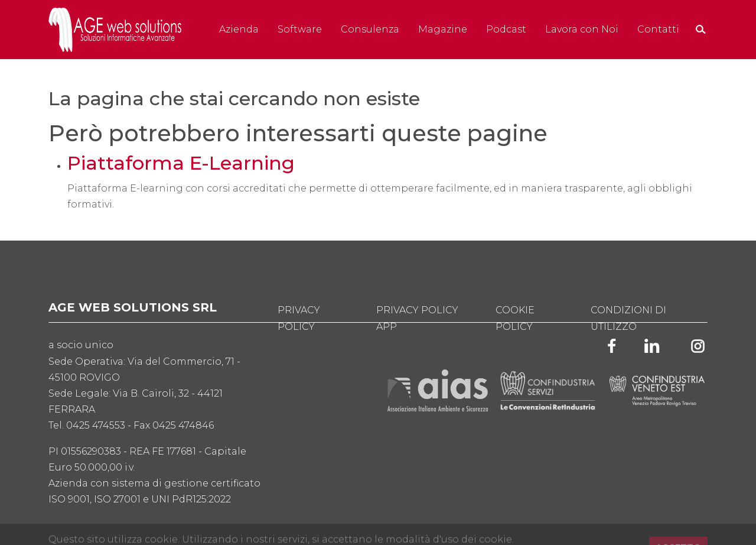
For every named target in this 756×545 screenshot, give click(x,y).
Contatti (658, 29)
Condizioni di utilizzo (628, 318)
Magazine (443, 29)
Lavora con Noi (582, 29)
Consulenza (370, 29)
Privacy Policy (299, 318)
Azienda (239, 29)
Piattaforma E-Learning (181, 163)
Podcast (506, 29)
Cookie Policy (515, 318)
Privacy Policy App (417, 318)
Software (300, 29)
